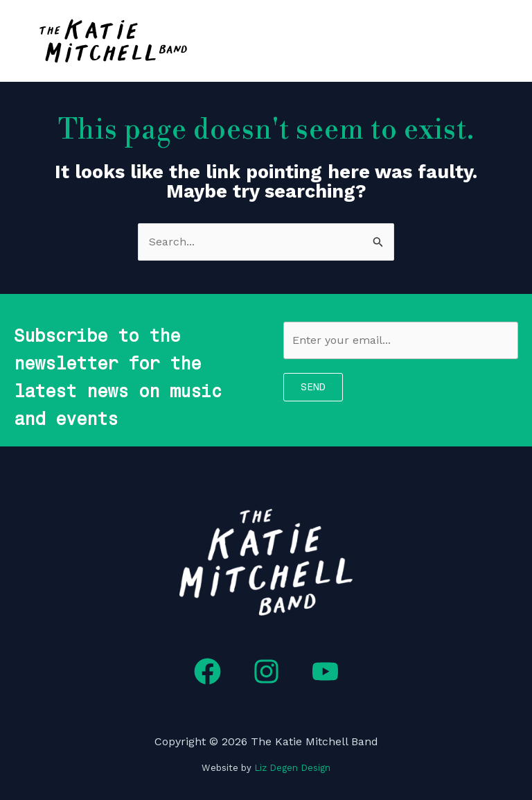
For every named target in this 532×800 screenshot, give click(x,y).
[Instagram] (266, 671)
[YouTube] (325, 671)
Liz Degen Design (292, 768)
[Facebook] (207, 671)
